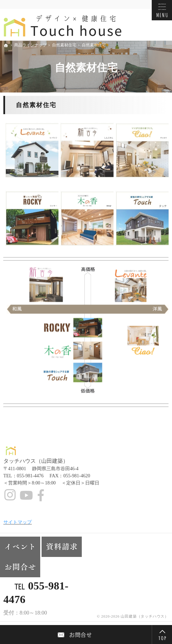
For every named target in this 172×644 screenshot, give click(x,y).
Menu (162, 10)
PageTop (162, 635)
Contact (76, 635)
